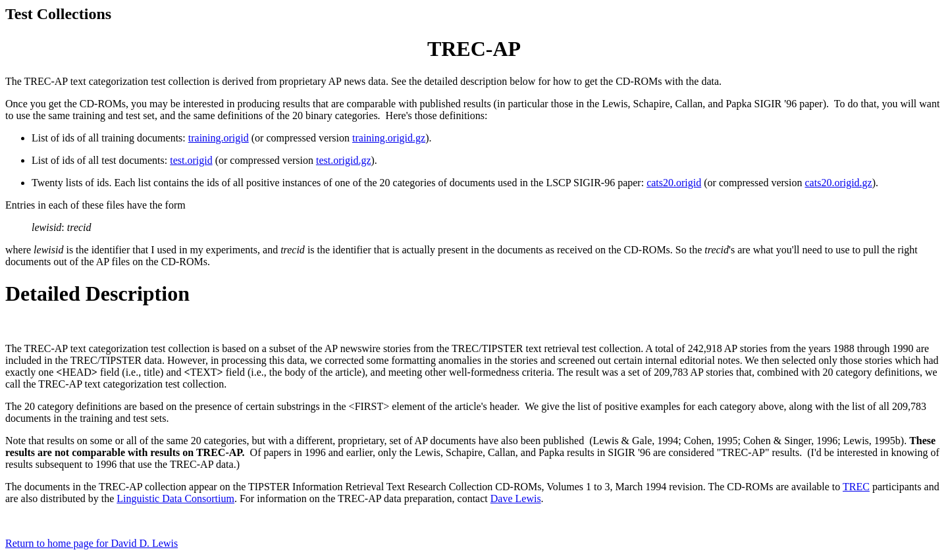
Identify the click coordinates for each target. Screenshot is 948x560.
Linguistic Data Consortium (175, 498)
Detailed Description (97, 293)
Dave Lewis (516, 498)
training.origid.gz (389, 138)
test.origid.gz (344, 160)
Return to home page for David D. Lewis (92, 543)
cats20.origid (674, 183)
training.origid (219, 138)
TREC (856, 487)
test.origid (191, 160)
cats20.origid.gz (839, 183)
